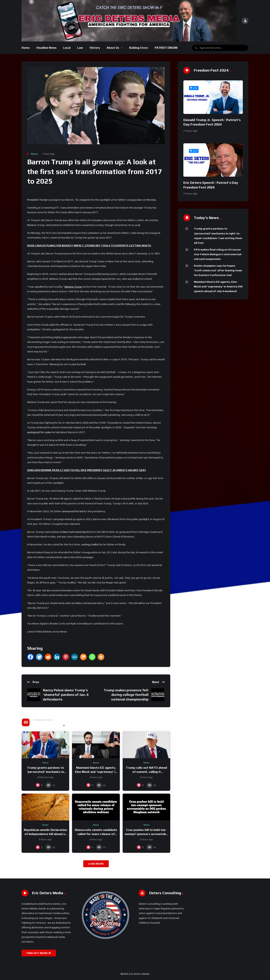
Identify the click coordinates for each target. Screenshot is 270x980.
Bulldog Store (139, 48)
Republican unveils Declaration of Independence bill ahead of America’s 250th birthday (45, 834)
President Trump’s (38, 200)
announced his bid (73, 511)
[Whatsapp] (92, 657)
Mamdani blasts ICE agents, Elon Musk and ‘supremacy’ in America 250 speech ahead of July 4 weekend (218, 287)
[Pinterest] (66, 657)
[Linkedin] (57, 657)
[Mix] (83, 657)
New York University (74, 532)
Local (67, 48)
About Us (113, 48)
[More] (101, 657)
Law (80, 48)
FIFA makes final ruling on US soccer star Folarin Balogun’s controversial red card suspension (218, 254)
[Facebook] (30, 657)
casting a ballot (90, 544)
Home (26, 48)
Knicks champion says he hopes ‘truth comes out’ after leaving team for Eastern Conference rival (218, 270)
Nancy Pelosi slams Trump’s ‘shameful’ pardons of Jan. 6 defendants (66, 695)
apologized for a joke (39, 432)
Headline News (46, 48)
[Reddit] (48, 657)
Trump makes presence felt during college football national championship (126, 695)
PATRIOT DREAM (166, 48)
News (34, 154)
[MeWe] (75, 657)
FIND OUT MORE (39, 953)
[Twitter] (39, 657)
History (95, 48)
